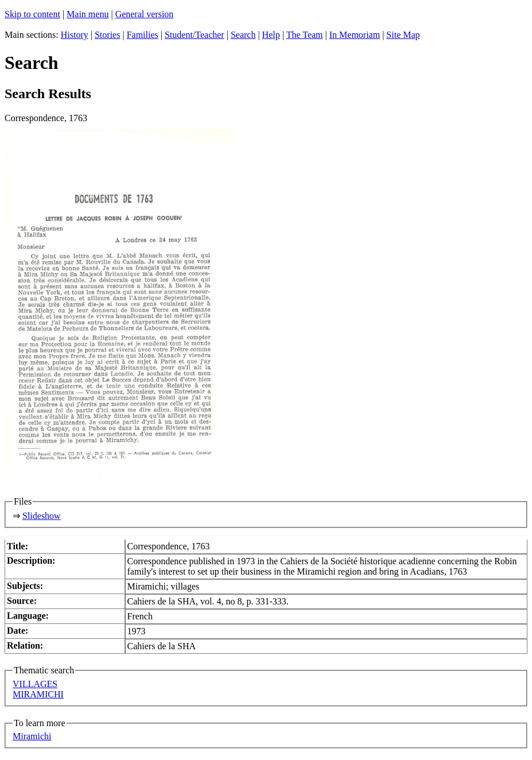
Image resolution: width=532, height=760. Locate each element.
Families (143, 35)
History (75, 35)
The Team (305, 35)
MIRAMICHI (38, 694)
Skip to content (32, 14)
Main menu (88, 14)
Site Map (403, 35)
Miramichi (32, 736)
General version (145, 14)
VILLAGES (35, 684)
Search (243, 35)
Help (271, 35)
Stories (107, 35)
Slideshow (42, 516)
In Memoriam (355, 35)
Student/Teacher (195, 35)
